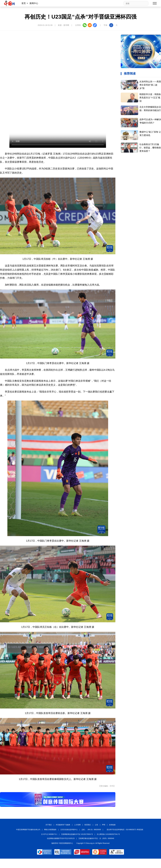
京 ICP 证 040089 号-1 (49, 834)
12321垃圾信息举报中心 (69, 830)
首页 (24, 3)
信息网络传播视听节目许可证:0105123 (61, 838)
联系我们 (88, 825)
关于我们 (49, 825)
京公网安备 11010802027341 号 (108, 834)
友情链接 (112, 825)
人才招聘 (77, 825)
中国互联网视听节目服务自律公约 (28, 830)
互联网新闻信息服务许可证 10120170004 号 (77, 834)
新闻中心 (34, 3)
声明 (104, 825)
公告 (96, 825)
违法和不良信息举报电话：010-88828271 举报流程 (125, 830)
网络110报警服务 (50, 830)
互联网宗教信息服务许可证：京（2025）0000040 (96, 838)
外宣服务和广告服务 (63, 825)
